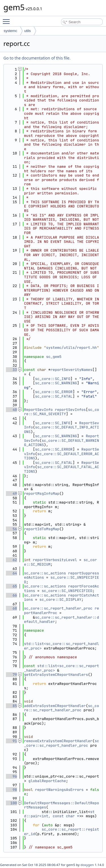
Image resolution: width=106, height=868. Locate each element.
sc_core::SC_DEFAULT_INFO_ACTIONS (61, 429)
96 (11, 776)
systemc (10, 31)
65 (11, 586)
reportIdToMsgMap (42, 529)
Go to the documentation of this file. (37, 58)
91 (11, 741)
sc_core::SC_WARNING (56, 383)
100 (11, 803)
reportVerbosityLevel (55, 560)
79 (11, 675)
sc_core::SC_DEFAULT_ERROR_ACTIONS (61, 456)
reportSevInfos (70, 410)
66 (11, 595)
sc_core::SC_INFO (53, 379)
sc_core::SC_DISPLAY (60, 599)
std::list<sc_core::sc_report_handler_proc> (61, 646)
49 (11, 494)
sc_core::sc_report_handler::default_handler (61, 620)
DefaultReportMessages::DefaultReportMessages (61, 805)
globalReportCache (47, 781)
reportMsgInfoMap (42, 494)
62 (11, 560)
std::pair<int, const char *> (59, 814)
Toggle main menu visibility (8, 19)
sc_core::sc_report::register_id (61, 832)
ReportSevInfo (38, 410)
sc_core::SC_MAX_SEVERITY (61, 412)
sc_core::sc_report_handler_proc (58, 608)
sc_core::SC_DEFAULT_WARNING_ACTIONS (61, 443)
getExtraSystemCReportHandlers (56, 675)
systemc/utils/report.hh (71, 348)
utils (28, 31)
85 (11, 706)
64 (11, 573)
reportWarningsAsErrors (59, 790)
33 (11, 370)
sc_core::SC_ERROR (54, 392)
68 (11, 608)
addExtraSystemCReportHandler (55, 706)
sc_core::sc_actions (45, 573)
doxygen (87, 865)
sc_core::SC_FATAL (54, 396)
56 (11, 529)
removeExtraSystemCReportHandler (58, 741)
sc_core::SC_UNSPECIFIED (61, 580)
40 (11, 410)
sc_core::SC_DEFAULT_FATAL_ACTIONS (61, 469)
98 (11, 790)
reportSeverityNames (72, 370)
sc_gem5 (54, 357)
